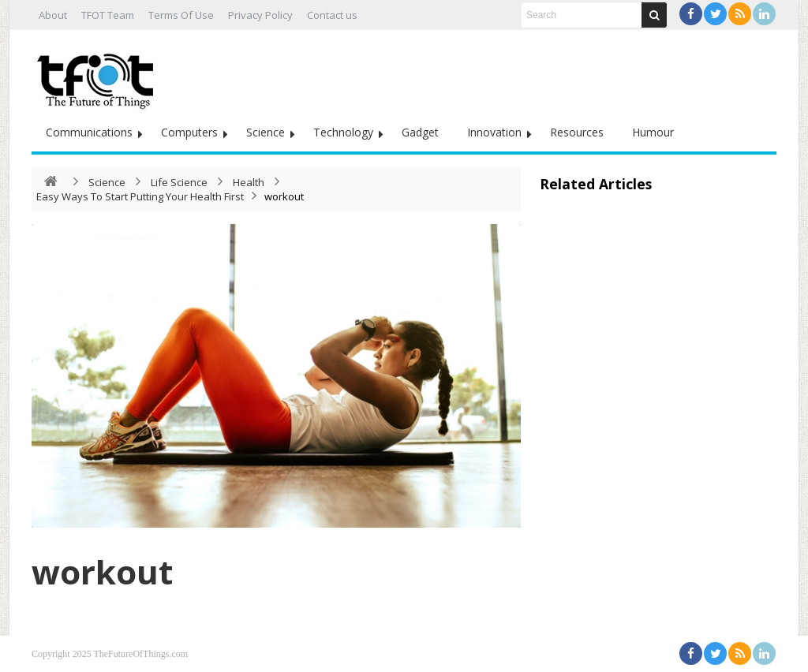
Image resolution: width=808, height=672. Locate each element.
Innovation (494, 132)
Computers (189, 132)
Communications (89, 132)
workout (102, 571)
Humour (653, 132)
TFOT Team (108, 15)
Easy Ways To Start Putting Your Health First (140, 196)
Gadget (420, 132)
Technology (343, 132)
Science (266, 132)
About (53, 15)
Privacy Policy (260, 15)
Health (249, 182)
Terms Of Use (181, 15)
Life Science (179, 182)
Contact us (332, 15)
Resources (577, 132)
